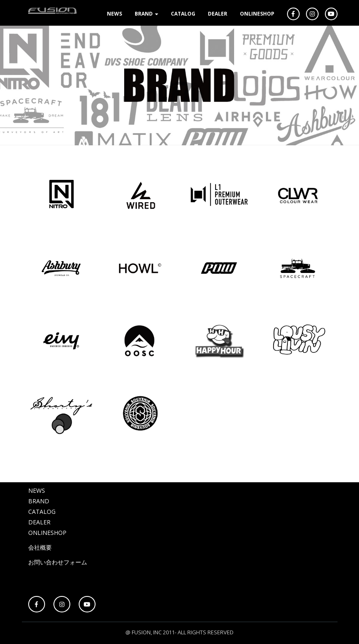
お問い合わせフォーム (58, 562)
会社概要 (40, 547)
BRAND (146, 14)
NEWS (114, 14)
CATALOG (183, 14)
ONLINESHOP (257, 14)
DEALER (218, 14)
